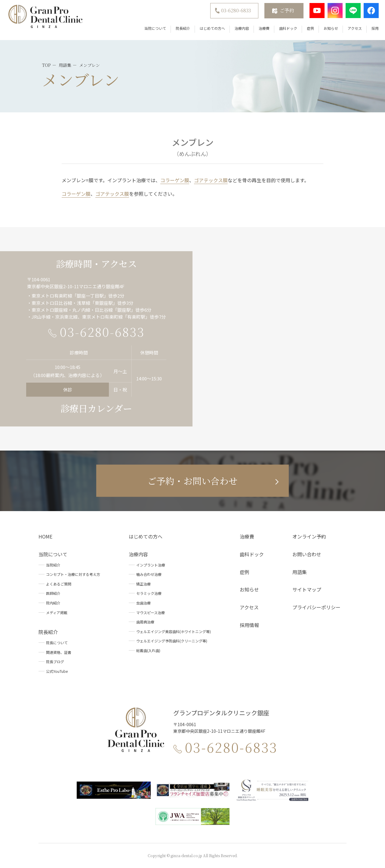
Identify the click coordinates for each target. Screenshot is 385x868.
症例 (307, 30)
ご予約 (284, 12)
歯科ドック (285, 30)
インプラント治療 (151, 565)
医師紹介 (53, 593)
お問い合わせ (307, 554)
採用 (372, 30)
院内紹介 (53, 603)
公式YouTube (57, 671)
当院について (152, 30)
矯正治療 (143, 584)
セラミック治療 (149, 593)
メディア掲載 (57, 612)
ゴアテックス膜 (211, 180)
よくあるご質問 (59, 584)
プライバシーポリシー (316, 607)
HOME (45, 536)
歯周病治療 (145, 622)
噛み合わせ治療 (149, 574)
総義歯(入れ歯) (148, 650)
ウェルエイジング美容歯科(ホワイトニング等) (174, 631)
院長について (57, 643)
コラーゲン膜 (175, 180)
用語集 (300, 572)
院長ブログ (55, 662)
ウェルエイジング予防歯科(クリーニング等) (172, 641)
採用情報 (249, 625)
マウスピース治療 (151, 612)
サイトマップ (307, 589)
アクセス (351, 30)
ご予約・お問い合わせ (192, 481)
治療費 (261, 30)
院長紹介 (180, 30)
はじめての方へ (209, 30)
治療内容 (239, 30)
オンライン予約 (309, 536)
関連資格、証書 (59, 652)
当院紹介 (53, 565)
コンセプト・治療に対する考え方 (73, 574)
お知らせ (328, 30)
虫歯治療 (143, 603)
